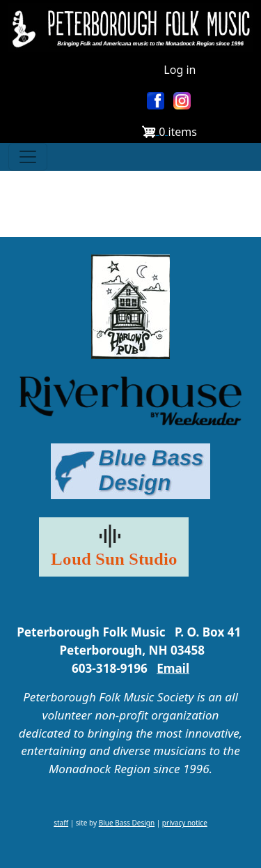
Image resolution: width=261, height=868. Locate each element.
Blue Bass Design (127, 823)
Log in (180, 70)
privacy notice (185, 823)
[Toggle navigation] (28, 157)
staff (61, 823)
